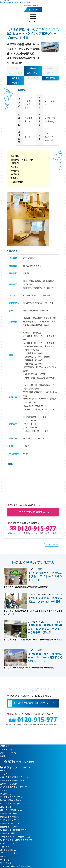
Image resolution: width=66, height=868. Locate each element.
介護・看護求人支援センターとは (14, 780)
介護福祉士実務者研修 (9, 817)
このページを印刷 (52, 29)
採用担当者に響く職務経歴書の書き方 (16, 840)
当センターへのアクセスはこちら (32, 734)
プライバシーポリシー (9, 753)
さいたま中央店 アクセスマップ (13, 787)
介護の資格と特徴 (8, 833)
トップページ (6, 774)
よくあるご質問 (7, 749)
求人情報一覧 (6, 794)
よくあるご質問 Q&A (9, 850)
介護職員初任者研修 (8, 813)
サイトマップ (6, 860)
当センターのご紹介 (8, 784)
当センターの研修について (11, 810)
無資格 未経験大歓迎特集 (11, 800)
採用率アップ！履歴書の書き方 (13, 830)
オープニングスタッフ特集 (11, 797)
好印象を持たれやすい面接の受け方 (15, 837)
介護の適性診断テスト (9, 823)
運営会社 (4, 756)
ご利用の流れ (6, 746)
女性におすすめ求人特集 (10, 804)
